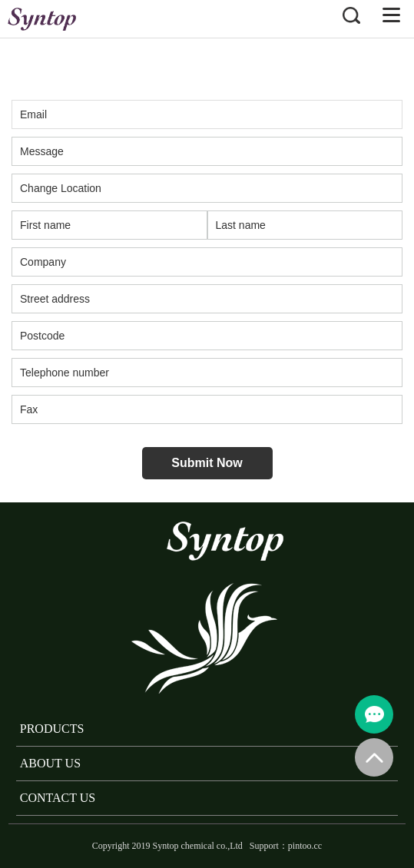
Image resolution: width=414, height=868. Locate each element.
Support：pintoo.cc (286, 846)
